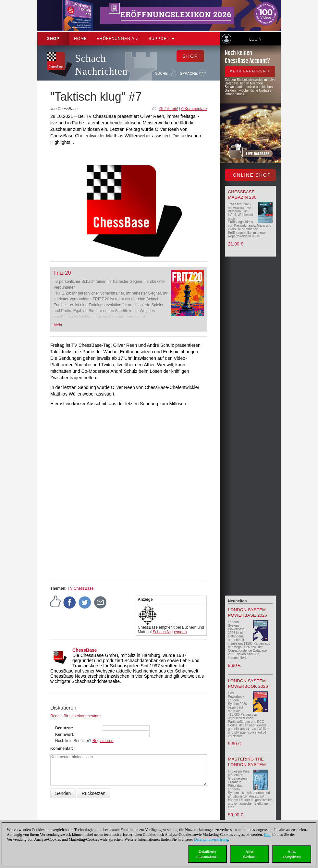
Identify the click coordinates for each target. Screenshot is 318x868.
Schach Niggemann (170, 632)
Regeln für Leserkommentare (75, 716)
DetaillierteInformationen (208, 854)
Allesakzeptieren (292, 854)
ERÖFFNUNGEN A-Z (118, 39)
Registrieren (103, 741)
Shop (53, 39)
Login (255, 39)
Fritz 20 (62, 273)
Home (80, 39)
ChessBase (85, 650)
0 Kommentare (194, 109)
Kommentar (61, 748)
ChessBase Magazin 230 (242, 195)
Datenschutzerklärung (211, 839)
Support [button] (161, 39)
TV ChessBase (80, 588)
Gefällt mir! (169, 109)
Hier (267, 835)
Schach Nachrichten (101, 65)
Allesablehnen (249, 854)
